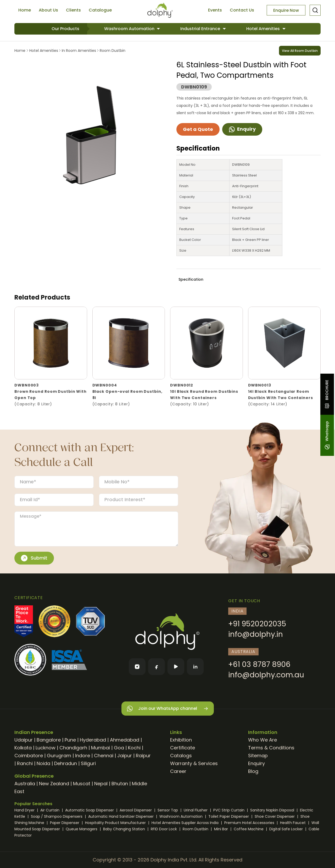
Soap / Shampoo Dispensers (57, 816)
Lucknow (46, 748)
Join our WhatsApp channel (168, 709)
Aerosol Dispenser (136, 810)
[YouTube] (176, 667)
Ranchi (25, 763)
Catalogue (100, 10)
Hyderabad (93, 740)
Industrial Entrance (201, 29)
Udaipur (24, 740)
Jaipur (125, 756)
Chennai (104, 756)
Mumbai (100, 748)
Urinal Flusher (196, 810)
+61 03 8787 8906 (259, 664)
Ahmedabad (125, 740)
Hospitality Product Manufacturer (116, 823)
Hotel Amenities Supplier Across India (186, 823)
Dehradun (66, 763)
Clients (73, 10)
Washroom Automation (130, 29)
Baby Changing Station (125, 829)
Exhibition (181, 740)
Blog (253, 771)
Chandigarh (73, 748)
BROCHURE (327, 394)
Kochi (134, 748)
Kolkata (23, 748)
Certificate (183, 748)
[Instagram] (137, 667)
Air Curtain (50, 810)
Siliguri (88, 763)
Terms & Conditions (271, 748)
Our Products (65, 29)
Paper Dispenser (65, 823)
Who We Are (263, 740)
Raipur (143, 756)
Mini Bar (222, 829)
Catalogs (181, 756)
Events (215, 10)
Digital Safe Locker (287, 829)
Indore (83, 756)
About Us (48, 10)
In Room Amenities (79, 51)
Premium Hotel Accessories (250, 823)
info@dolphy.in (256, 634)
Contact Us (242, 10)
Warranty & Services (194, 763)
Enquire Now (286, 10)
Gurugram (59, 756)
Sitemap (258, 756)
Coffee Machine (249, 829)
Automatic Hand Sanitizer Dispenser (121, 816)
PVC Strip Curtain (229, 810)
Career (178, 771)
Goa (119, 748)
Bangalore (49, 740)
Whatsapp (327, 435)
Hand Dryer (25, 810)
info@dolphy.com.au (266, 675)
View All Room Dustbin (300, 51)
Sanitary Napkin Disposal (273, 810)
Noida (43, 763)
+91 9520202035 (257, 624)
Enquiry (242, 129)
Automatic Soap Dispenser (90, 810)
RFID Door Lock (164, 829)
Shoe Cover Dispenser (275, 816)
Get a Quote (198, 129)
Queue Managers (82, 829)
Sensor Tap (168, 810)
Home (25, 10)
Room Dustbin (112, 51)
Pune (70, 740)
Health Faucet (293, 823)
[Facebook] (157, 667)
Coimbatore (29, 756)
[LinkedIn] (195, 667)
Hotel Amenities (264, 29)
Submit (34, 558)
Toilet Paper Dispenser (229, 816)
